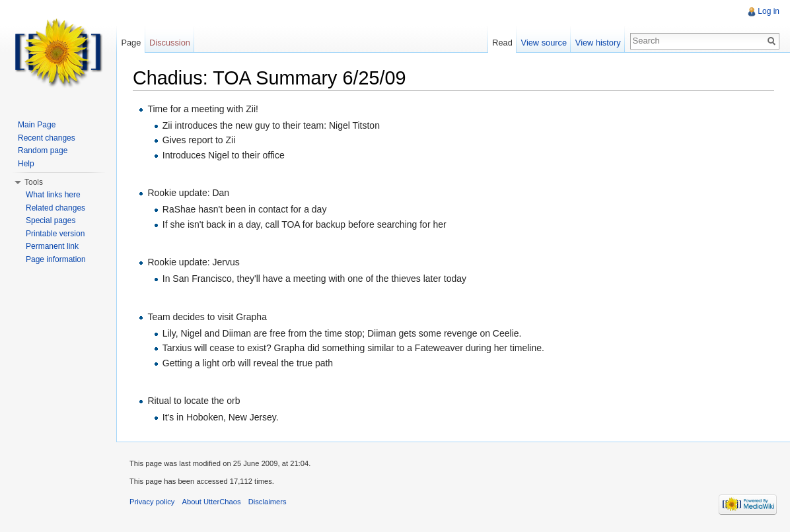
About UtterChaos (212, 502)
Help (26, 164)
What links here (53, 195)
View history (598, 43)
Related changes (55, 208)
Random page (43, 150)
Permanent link (52, 246)
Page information (56, 259)
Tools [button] (34, 182)
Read (502, 43)
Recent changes (47, 138)
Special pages (51, 220)
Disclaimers (268, 502)
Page (131, 43)
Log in (769, 11)
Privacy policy (152, 502)
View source (544, 43)
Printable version (55, 234)
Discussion (170, 43)
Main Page (37, 125)
